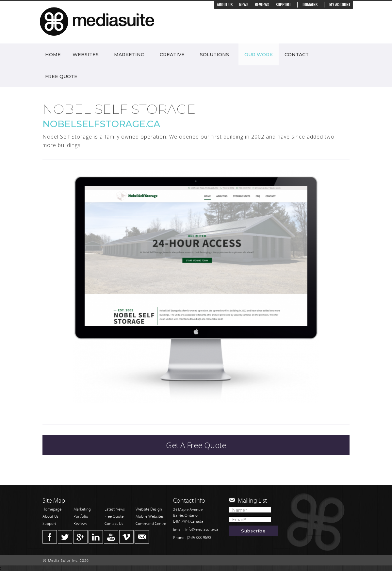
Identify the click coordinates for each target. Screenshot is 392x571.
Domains (310, 5)
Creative (172, 55)
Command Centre (151, 524)
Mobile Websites (150, 517)
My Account (340, 5)
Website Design (149, 509)
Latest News (115, 509)
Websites (86, 55)
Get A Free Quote (196, 445)
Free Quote (61, 76)
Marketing (129, 55)
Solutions (214, 55)
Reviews (262, 5)
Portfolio (81, 517)
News (244, 5)
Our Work (259, 55)
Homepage (52, 509)
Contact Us (114, 524)
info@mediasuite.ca (202, 530)
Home (53, 55)
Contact (297, 55)
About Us (225, 5)
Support (283, 5)
